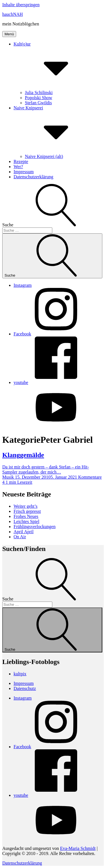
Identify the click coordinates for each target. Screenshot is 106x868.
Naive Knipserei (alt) (44, 156)
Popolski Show (38, 98)
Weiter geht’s (25, 506)
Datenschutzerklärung (33, 177)
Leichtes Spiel (26, 521)
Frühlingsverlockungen (34, 527)
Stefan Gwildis (38, 103)
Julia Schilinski (39, 93)
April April (24, 532)
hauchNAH (13, 14)
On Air (20, 537)
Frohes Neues (26, 516)
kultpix (20, 674)
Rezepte (21, 161)
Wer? (18, 167)
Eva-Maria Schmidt (78, 848)
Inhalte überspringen (21, 5)
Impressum (24, 172)
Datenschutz (25, 688)
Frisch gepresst (27, 511)
